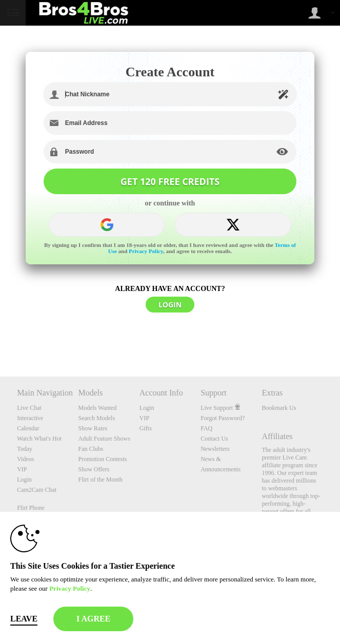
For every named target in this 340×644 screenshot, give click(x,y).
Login (24, 480)
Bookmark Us (279, 408)
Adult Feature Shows (104, 439)
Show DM (0, 338)
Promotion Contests (102, 459)
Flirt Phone (31, 508)
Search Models (96, 418)
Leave (24, 619)
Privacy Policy (146, 251)
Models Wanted (97, 408)
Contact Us (214, 439)
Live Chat (29, 408)
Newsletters (215, 449)
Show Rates (93, 428)
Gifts (146, 428)
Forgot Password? (223, 418)
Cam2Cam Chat (37, 490)
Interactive (30, 418)
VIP (22, 469)
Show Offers (94, 469)
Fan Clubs (91, 449)
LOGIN (170, 305)
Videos (25, 459)
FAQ (206, 428)
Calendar (28, 428)
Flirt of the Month (100, 480)
